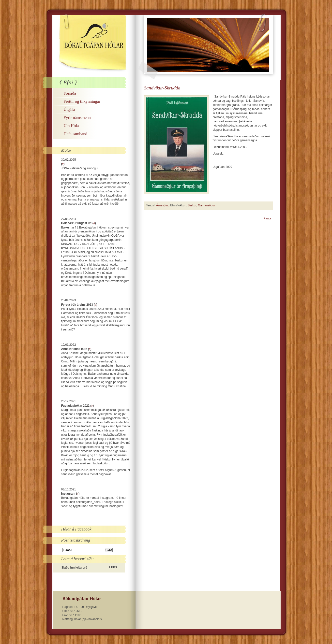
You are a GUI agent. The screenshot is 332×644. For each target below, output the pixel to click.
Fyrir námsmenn (77, 118)
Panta (267, 218)
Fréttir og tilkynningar (82, 101)
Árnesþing (163, 205)
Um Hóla (71, 126)
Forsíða (70, 93)
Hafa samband (75, 134)
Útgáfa (69, 109)
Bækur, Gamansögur (202, 205)
